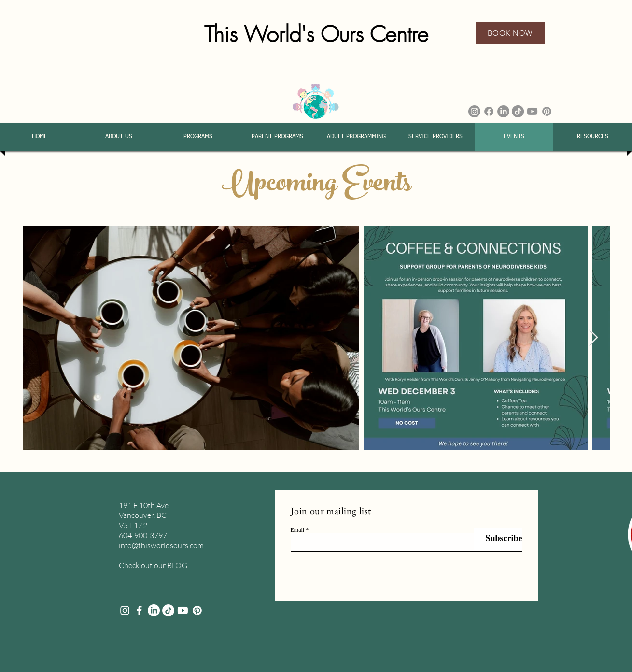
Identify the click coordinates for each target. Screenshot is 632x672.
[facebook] (139, 610)
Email (298, 530)
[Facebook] (489, 111)
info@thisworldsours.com (161, 545)
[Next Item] (593, 338)
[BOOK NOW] (510, 33)
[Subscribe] (498, 539)
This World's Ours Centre (316, 35)
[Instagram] (474, 111)
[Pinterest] (547, 111)
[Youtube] (532, 111)
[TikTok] (518, 111)
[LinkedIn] (503, 111)
